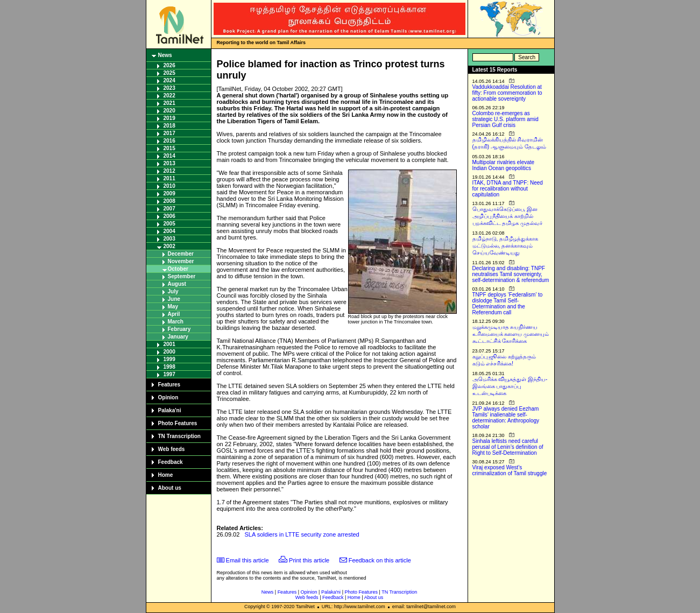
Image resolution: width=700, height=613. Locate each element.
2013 (169, 163)
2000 (169, 352)
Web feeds (172, 449)
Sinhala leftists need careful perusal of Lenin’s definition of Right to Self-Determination (508, 447)
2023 (169, 88)
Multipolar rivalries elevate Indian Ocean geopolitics (504, 165)
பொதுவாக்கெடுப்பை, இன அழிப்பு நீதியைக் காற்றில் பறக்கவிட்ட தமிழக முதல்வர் (508, 216)
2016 (169, 141)
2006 (169, 216)
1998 (169, 367)
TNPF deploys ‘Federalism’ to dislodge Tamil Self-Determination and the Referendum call (508, 304)
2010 (169, 186)
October (178, 269)
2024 (169, 80)
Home (166, 475)
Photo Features (178, 423)
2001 (169, 344)
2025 (169, 73)
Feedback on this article (380, 560)
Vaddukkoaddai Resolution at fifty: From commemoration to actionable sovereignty (507, 93)
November (181, 261)
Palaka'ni (170, 410)
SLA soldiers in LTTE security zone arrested (302, 534)
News (165, 55)
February (179, 329)
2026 (169, 65)
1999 (169, 359)
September (182, 276)
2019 (169, 118)
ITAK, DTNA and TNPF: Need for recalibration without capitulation (508, 189)
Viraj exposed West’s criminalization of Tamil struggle (510, 470)
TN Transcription (179, 436)
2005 (169, 224)
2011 (169, 178)
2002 (169, 246)
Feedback (171, 462)
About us (170, 488)
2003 (169, 239)
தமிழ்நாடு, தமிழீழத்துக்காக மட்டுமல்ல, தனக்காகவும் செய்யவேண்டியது (505, 246)
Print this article (309, 560)
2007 (169, 209)
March (176, 322)
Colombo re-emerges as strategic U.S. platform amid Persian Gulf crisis (505, 119)
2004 (169, 231)
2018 (169, 126)
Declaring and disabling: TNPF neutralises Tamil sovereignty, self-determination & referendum (511, 274)
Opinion (168, 397)
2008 (169, 201)
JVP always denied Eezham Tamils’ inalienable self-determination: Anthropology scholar (506, 418)
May (173, 306)
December (181, 254)
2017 (169, 133)
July (173, 291)
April (174, 314)
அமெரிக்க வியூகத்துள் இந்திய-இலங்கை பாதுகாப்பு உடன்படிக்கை (510, 386)
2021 (169, 103)
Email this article (248, 560)
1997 (169, 374)
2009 (169, 193)
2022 (169, 96)
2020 (169, 111)
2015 (169, 148)
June (174, 299)
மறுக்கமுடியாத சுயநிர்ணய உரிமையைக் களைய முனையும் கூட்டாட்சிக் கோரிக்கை (511, 334)
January (178, 337)
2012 (169, 171)
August (177, 284)
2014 (169, 156)
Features (169, 385)
